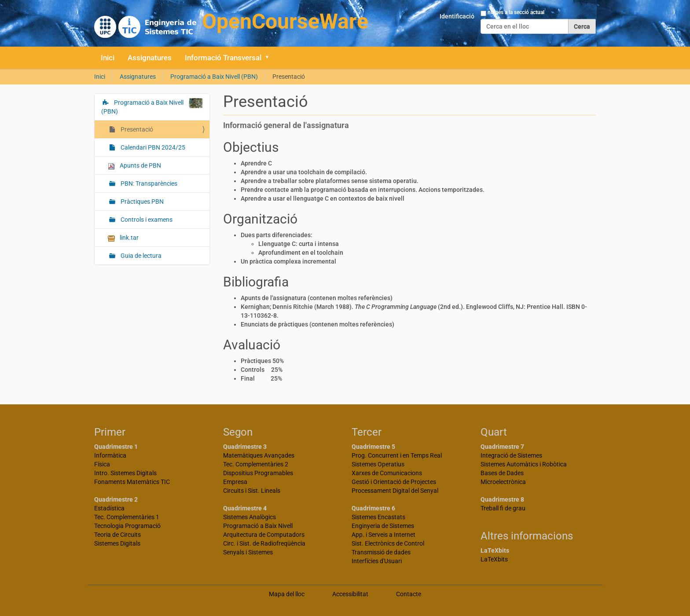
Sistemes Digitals (117, 543)
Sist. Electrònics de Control (388, 543)
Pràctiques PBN (141, 202)
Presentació (136, 129)
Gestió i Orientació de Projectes (394, 482)
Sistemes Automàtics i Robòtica (524, 464)
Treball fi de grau (503, 508)
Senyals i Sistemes (248, 552)
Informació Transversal (223, 58)
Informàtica (110, 455)
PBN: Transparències (148, 183)
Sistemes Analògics (250, 517)
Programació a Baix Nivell (258, 526)
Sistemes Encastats (378, 517)
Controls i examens (146, 220)
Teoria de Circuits (117, 535)
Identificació (457, 16)
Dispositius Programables (258, 473)
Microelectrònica (503, 482)
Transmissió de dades (381, 552)
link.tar (123, 238)
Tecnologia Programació (127, 526)
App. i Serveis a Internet (384, 535)
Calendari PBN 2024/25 (152, 147)
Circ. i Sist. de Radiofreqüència (264, 543)
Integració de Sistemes (511, 455)
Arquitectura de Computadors (264, 535)
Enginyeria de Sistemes (383, 526)
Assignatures (150, 58)
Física (102, 464)
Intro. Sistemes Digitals (125, 473)
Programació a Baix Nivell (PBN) (214, 77)
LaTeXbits (494, 559)
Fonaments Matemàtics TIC (132, 482)
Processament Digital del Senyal (395, 491)
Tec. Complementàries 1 (127, 517)
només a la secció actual (516, 12)
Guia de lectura (140, 256)
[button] (270, 58)
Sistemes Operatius (378, 464)
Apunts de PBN (134, 166)
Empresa (235, 482)
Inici (108, 58)
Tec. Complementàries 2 (256, 464)
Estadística (109, 508)
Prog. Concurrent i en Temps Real (397, 455)
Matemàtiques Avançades (259, 455)
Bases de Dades (502, 473)
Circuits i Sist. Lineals (252, 491)
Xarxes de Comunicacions (387, 473)
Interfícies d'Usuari (377, 561)
